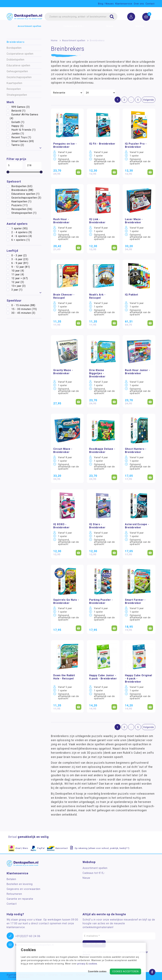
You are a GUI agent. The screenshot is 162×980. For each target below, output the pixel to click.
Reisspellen (14, 89)
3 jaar (17, 290)
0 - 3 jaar (19, 255)
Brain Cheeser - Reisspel (64, 296)
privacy (81, 964)
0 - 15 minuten (23, 305)
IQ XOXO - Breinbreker (61, 526)
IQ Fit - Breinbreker (102, 144)
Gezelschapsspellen (19, 77)
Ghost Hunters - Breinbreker (136, 450)
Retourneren (14, 894)
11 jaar (18, 274)
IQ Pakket (132, 295)
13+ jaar (19, 286)
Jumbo (18, 134)
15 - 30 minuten (24, 309)
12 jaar (18, 282)
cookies (93, 964)
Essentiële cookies (97, 971)
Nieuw (110, 30)
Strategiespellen (17, 95)
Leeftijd (12, 251)
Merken (140, 30)
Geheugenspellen (17, 71)
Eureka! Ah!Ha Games (24, 116)
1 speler (20, 228)
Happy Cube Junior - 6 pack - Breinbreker (103, 677)
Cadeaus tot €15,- (74, 30)
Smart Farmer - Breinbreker (135, 601)
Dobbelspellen (16, 60)
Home (54, 40)
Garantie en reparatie (20, 899)
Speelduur (14, 301)
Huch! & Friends (23, 130)
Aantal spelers (17, 224)
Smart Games (23, 141)
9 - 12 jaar (21, 267)
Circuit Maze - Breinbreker (63, 450)
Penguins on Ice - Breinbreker (65, 145)
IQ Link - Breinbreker (97, 221)
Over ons (139, 4)
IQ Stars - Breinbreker (97, 526)
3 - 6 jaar (20, 259)
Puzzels (20, 205)
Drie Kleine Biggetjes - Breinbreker (97, 373)
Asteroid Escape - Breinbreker (137, 526)
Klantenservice (124, 4)
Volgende (149, 100)
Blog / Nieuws (106, 4)
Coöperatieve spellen (20, 54)
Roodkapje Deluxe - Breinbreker (102, 450)
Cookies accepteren (125, 971)
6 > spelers (21, 240)
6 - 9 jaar (20, 263)
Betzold (18, 111)
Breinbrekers (16, 42)
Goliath (18, 122)
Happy (17, 126)
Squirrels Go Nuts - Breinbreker (66, 601)
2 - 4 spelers (22, 232)
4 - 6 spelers (22, 236)
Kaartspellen (14, 83)
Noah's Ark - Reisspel (97, 296)
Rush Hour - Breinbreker (61, 221)
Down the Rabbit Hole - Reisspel (64, 677)
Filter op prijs (16, 159)
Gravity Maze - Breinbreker (63, 372)
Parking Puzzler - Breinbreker (101, 601)
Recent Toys (21, 137)
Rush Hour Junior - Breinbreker (137, 372)
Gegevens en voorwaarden (23, 889)
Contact (150, 4)
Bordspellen (14, 48)
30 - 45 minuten (23, 313)
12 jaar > (20, 278)
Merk (10, 102)
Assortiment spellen (30, 30)
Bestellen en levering (20, 884)
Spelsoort (14, 181)
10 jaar (18, 271)
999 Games (21, 107)
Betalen (11, 879)
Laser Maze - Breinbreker (134, 221)
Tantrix (18, 145)
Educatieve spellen (18, 65)
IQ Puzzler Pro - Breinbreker (136, 145)
